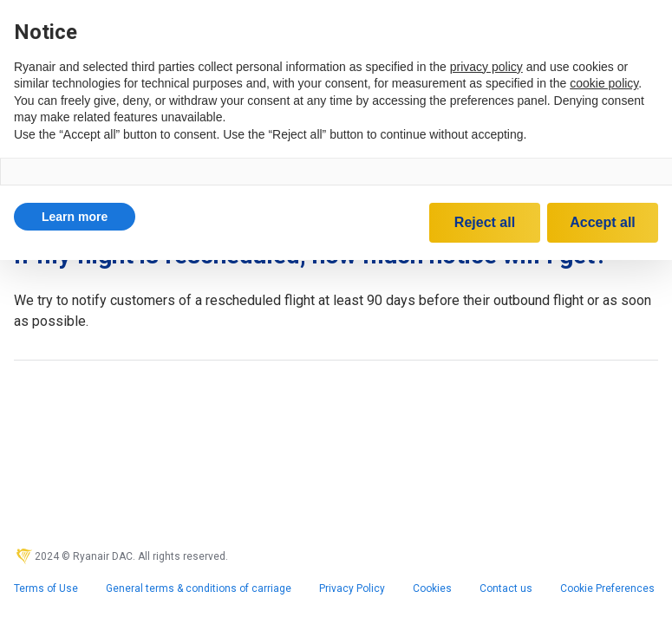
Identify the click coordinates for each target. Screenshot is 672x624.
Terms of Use (46, 588)
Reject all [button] (485, 222)
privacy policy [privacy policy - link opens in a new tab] (486, 67)
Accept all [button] (603, 222)
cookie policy (604, 83)
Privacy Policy (352, 588)
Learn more (75, 217)
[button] (75, 217)
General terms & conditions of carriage (199, 588)
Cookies (432, 588)
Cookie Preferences (607, 588)
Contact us (506, 588)
